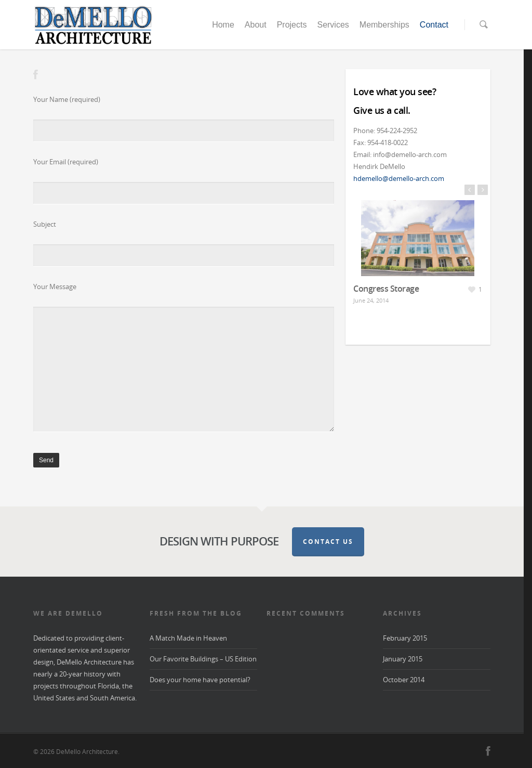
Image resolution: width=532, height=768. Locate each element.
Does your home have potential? (200, 680)
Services (333, 25)
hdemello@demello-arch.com (399, 178)
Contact (434, 25)
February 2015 (405, 638)
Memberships (384, 25)
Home (223, 25)
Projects (292, 25)
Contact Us (328, 542)
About (256, 25)
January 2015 (403, 659)
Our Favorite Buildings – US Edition (203, 659)
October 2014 (404, 680)
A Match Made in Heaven (188, 638)
